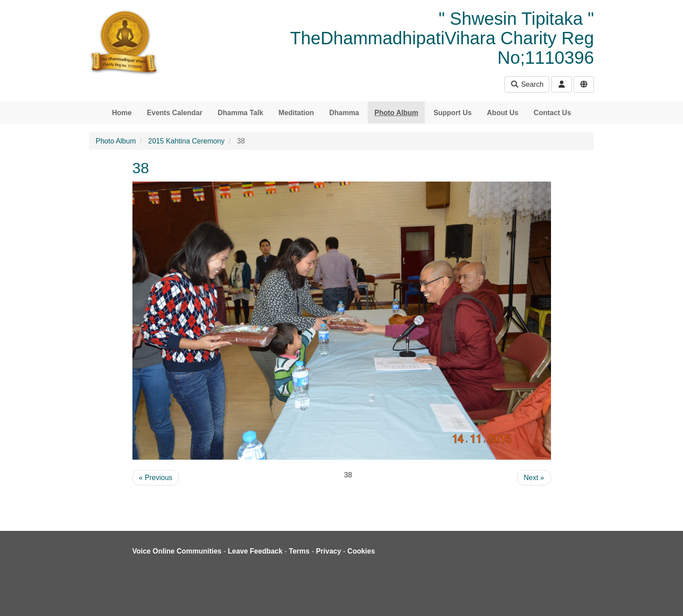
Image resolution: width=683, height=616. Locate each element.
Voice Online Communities (177, 551)
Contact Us (552, 113)
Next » (534, 478)
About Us (503, 113)
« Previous (156, 478)
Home (122, 113)
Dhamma (344, 113)
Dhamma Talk (240, 113)
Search (527, 84)
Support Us (453, 113)
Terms (299, 551)
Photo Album (396, 113)
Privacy (328, 551)
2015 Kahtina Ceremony (187, 141)
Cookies (361, 551)
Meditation (296, 113)
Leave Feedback (255, 551)
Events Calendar (175, 113)
